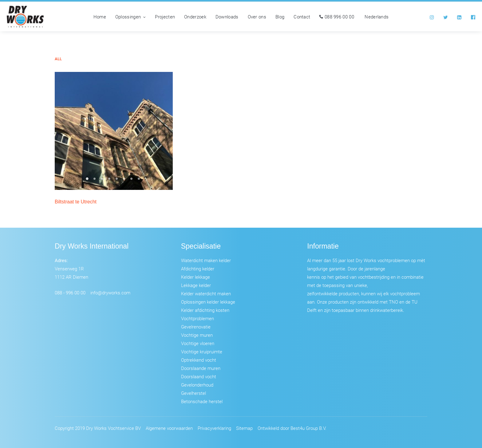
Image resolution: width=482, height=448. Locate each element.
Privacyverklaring (214, 428)
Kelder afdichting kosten (205, 310)
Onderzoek (195, 17)
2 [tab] (95, 181)
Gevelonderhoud (197, 385)
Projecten (165, 17)
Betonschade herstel (202, 401)
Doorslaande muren (201, 368)
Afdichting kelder (198, 269)
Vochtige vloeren (198, 343)
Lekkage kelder (196, 285)
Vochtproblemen (198, 318)
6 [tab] (125, 181)
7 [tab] (132, 181)
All (58, 59)
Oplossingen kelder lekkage (208, 302)
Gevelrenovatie (196, 327)
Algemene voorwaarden (169, 428)
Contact (302, 17)
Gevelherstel (194, 393)
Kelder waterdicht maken (206, 293)
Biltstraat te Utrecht (76, 202)
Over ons (257, 17)
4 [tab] (110, 181)
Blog (280, 17)
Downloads (227, 17)
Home (100, 17)
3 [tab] (103, 181)
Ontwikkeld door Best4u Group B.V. (292, 428)
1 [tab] (88, 181)
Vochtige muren (197, 335)
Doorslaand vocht (199, 376)
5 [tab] (117, 181)
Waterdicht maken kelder (206, 260)
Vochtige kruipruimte (202, 352)
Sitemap (244, 428)
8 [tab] (140, 181)
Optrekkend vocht (199, 360)
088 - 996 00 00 (70, 293)
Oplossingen (131, 17)
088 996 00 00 (337, 17)
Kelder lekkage (196, 277)
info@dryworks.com (110, 293)
